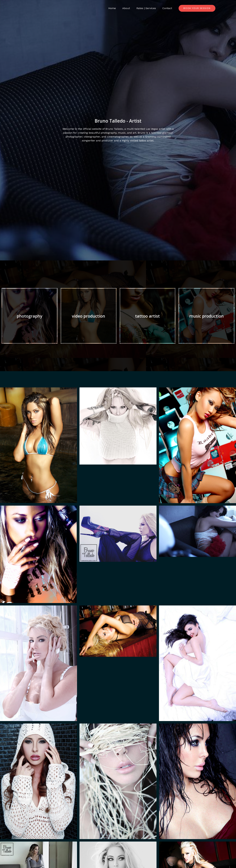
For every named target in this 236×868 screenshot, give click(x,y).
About (129, 8)
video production (89, 316)
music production (207, 316)
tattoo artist (147, 316)
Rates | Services (148, 8)
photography (30, 316)
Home (117, 8)
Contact (168, 8)
